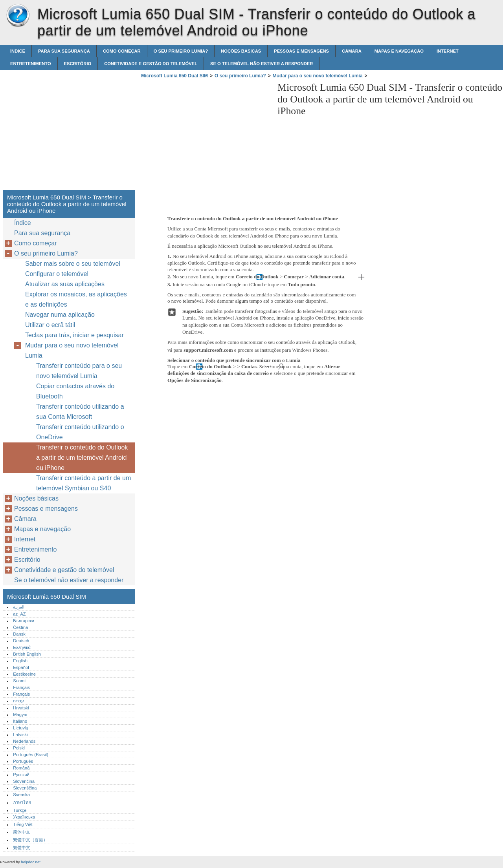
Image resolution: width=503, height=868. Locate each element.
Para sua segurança (64, 51)
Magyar (20, 715)
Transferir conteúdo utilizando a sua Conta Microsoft (80, 412)
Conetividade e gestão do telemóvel (151, 64)
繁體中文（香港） (30, 840)
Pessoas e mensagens (301, 51)
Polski (19, 748)
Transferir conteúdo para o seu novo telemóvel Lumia (79, 371)
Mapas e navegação (399, 51)
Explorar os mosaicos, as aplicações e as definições (76, 299)
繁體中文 (22, 848)
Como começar (122, 51)
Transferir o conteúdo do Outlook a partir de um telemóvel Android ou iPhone (82, 458)
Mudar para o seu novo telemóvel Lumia (318, 76)
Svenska (21, 795)
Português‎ (23, 761)
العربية (19, 607)
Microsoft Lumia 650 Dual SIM (18, 16)
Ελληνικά (22, 647)
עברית (18, 701)
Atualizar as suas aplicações (65, 284)
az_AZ (19, 614)
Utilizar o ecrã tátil (50, 325)
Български (24, 621)
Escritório (78, 64)
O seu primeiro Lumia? (181, 51)
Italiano (20, 721)
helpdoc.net (31, 862)
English (20, 661)
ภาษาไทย (22, 802)
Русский (21, 775)
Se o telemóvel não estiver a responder (262, 64)
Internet (448, 51)
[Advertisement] (205, 137)
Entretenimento (31, 64)
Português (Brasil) (31, 755)
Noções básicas (241, 51)
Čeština (20, 627)
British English (27, 654)
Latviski (20, 735)
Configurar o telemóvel (57, 274)
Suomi (19, 681)
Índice (18, 51)
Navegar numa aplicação (60, 315)
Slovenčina (24, 781)
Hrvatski (21, 708)
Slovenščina (25, 788)
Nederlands (24, 741)
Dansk (19, 634)
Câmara (352, 51)
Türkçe (20, 810)
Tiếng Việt (23, 824)
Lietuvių (21, 728)
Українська (24, 817)
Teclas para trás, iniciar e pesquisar (74, 335)
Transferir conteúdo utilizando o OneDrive (80, 432)
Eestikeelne (24, 674)
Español (21, 667)
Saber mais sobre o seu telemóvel (73, 264)
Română (21, 768)
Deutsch (21, 641)
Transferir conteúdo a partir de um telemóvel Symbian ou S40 (84, 483)
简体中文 (22, 832)
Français (21, 687)
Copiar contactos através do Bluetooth (75, 391)
